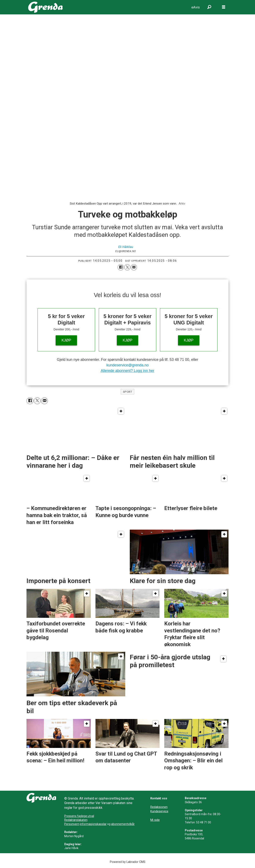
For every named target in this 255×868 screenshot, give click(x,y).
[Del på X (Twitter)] (127, 267)
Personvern (72, 824)
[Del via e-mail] (134, 267)
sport (128, 392)
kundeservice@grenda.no (127, 365)
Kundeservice (159, 811)
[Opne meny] (224, 7)
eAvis (196, 7)
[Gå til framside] (45, 7)
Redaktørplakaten (76, 820)
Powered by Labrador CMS (128, 862)
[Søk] (209, 7)
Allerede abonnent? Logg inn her (127, 371)
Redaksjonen (159, 807)
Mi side (155, 820)
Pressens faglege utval (79, 816)
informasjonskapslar (93, 824)
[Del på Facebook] (121, 267)
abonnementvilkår (123, 824)
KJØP (66, 340)
